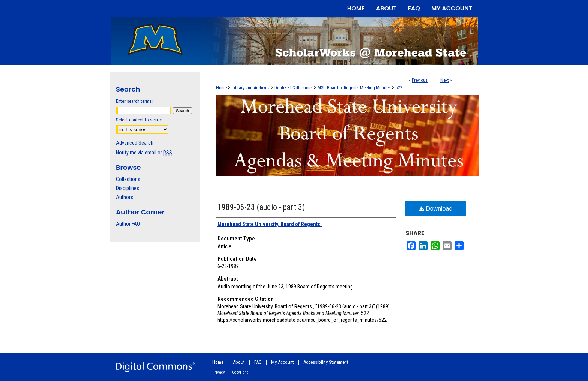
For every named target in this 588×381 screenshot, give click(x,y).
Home (221, 88)
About (239, 362)
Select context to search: (140, 120)
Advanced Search (135, 143)
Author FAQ (128, 224)
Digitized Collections (294, 88)
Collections (128, 179)
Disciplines (127, 188)
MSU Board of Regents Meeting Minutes (354, 88)
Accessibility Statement (326, 362)
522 (399, 88)
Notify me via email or (144, 153)
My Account (283, 362)
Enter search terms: (134, 101)
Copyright (240, 372)
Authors (124, 197)
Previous (420, 80)
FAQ (258, 362)
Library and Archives (251, 88)
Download (436, 209)
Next (444, 80)
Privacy (219, 372)
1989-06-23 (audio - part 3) (261, 207)
